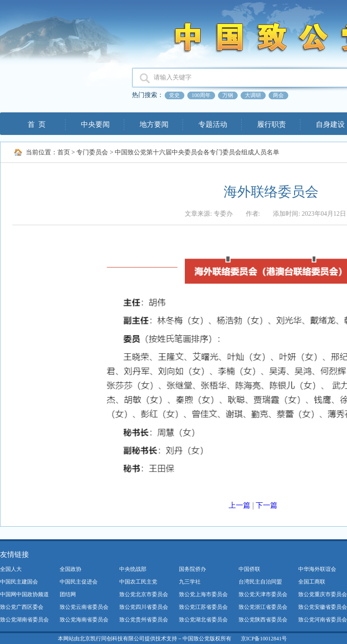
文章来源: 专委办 (209, 214)
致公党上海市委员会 (203, 594)
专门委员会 (92, 152)
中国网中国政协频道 (24, 594)
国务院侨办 (192, 569)
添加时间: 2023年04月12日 (309, 214)
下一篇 (267, 505)
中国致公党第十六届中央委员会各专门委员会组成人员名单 (197, 152)
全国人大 (11, 569)
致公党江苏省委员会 (203, 607)
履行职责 (272, 124)
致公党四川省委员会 (144, 607)
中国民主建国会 (19, 582)
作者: (253, 214)
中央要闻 (95, 124)
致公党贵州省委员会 (144, 620)
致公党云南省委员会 (84, 607)
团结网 (68, 594)
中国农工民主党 (138, 582)
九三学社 (190, 582)
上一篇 (239, 505)
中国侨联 (249, 569)
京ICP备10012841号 (264, 639)
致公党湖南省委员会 (24, 620)
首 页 (37, 124)
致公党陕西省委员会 (263, 620)
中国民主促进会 (79, 582)
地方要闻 (154, 124)
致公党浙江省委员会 (263, 607)
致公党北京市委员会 (144, 594)
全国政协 (70, 569)
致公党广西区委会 (22, 607)
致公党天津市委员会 (263, 594)
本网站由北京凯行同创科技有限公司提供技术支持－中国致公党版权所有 (145, 639)
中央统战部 (133, 569)
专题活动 (213, 124)
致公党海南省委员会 (84, 620)
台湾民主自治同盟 (260, 582)
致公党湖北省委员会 (203, 620)
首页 (64, 152)
